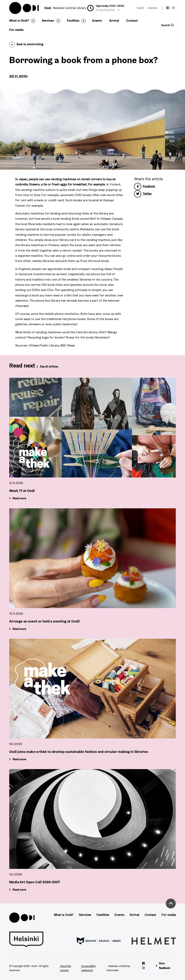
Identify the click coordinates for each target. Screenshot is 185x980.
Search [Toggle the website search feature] (167, 25)
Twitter (143, 194)
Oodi (24, 8)
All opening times (108, 10)
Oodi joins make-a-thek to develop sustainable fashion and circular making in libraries (79, 751)
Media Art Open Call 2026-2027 (35, 882)
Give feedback (165, 966)
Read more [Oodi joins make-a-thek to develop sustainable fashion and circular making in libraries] (19, 759)
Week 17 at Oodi (22, 491)
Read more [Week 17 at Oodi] (19, 498)
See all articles (49, 367)
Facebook (145, 186)
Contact (132, 21)
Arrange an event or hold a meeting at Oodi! (45, 621)
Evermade (112, 970)
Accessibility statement (88, 968)
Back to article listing (26, 44)
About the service (66, 968)
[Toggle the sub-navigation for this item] (32, 21)
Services (48, 21)
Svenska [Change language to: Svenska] (152, 8)
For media (16, 30)
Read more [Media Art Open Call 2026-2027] (19, 889)
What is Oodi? (19, 21)
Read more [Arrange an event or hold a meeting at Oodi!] (19, 629)
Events (97, 21)
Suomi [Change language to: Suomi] (140, 8)
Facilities (73, 21)
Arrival (114, 21)
